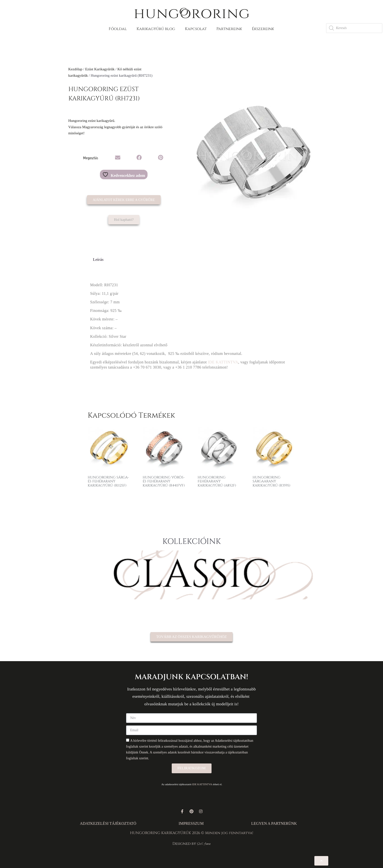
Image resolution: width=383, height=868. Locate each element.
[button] (118, 158)
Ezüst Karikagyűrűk (100, 69)
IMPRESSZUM (191, 823)
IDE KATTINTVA (223, 362)
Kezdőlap (75, 69)
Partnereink (229, 29)
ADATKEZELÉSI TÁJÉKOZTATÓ (108, 823)
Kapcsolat (196, 29)
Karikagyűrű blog (156, 29)
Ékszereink (263, 29)
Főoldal (118, 29)
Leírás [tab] (98, 259)
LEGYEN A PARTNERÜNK (274, 823)
